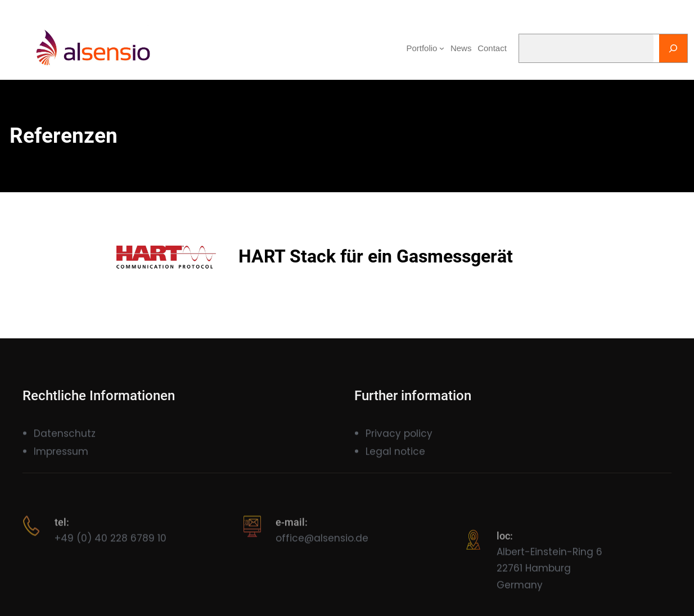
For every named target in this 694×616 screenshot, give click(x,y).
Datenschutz (65, 440)
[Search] (673, 48)
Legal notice (395, 458)
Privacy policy (399, 440)
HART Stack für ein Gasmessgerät (376, 256)
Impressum (61, 458)
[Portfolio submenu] (442, 48)
